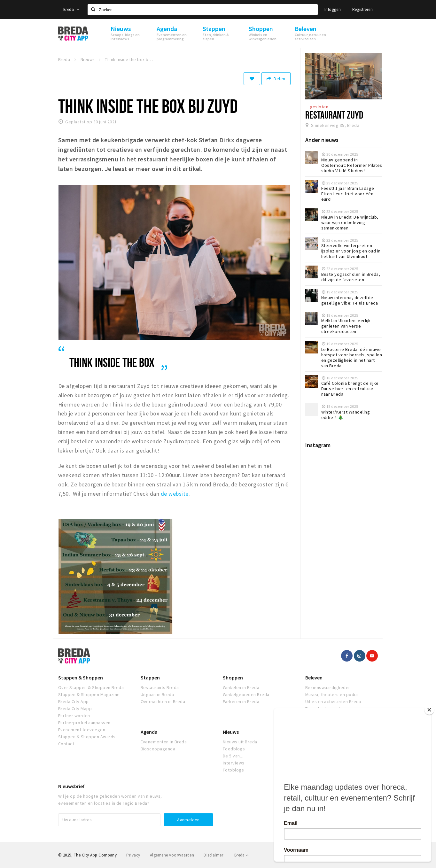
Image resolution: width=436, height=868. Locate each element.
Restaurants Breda (160, 687)
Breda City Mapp (75, 709)
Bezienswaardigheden (328, 687)
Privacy (133, 855)
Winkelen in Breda (241, 687)
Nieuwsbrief (71, 786)
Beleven (314, 678)
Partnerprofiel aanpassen (84, 723)
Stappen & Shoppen (81, 678)
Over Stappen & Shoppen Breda (91, 687)
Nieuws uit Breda (240, 742)
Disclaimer (213, 855)
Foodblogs (234, 749)
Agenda (149, 732)
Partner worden (74, 716)
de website (175, 494)
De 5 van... (233, 756)
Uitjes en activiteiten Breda (333, 701)
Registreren (362, 9)
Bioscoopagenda (158, 749)
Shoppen (233, 678)
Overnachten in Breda (163, 701)
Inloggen (333, 9)
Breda (71, 9)
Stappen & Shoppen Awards (87, 737)
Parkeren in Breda (241, 701)
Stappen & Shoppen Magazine (89, 694)
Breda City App (74, 701)
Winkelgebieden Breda (246, 694)
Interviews (234, 763)
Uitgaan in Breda (157, 694)
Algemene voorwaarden (172, 855)
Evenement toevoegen (82, 730)
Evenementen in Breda (164, 742)
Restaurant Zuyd (334, 115)
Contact (66, 744)
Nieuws (231, 732)
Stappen (150, 678)
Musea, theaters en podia (332, 694)
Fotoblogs (233, 770)
